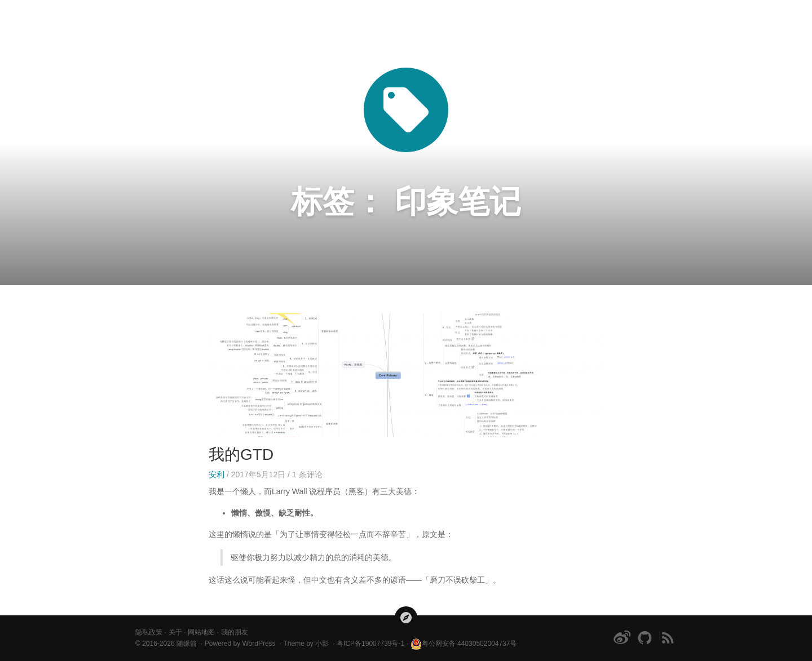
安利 (217, 474)
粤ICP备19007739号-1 (370, 644)
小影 (322, 644)
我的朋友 (235, 632)
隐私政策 (149, 632)
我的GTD (241, 454)
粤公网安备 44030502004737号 (464, 644)
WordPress (259, 644)
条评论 (307, 474)
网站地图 (201, 632)
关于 (175, 632)
